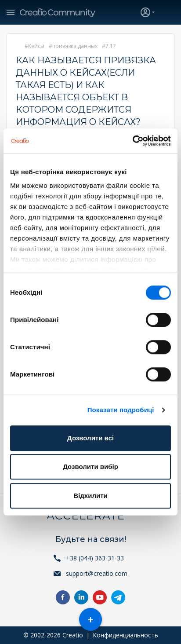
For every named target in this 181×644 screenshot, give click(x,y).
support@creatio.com (97, 573)
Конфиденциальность (125, 635)
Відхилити (90, 496)
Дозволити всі (90, 438)
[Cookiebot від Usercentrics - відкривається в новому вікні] (132, 141)
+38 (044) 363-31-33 (95, 558)
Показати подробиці (121, 410)
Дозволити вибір (90, 467)
